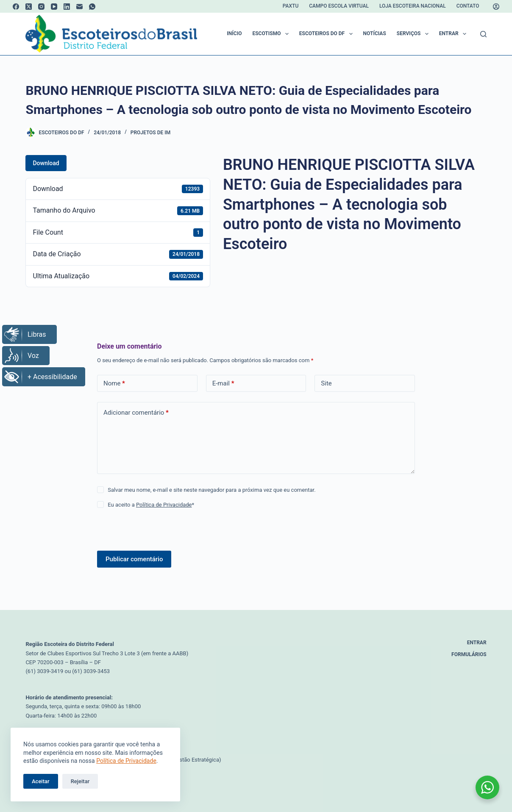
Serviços (414, 34)
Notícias (375, 33)
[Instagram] (41, 7)
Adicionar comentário (136, 413)
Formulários (469, 654)
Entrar (454, 34)
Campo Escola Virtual (339, 6)
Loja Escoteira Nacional (413, 6)
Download (46, 163)
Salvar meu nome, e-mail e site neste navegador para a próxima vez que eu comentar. (211, 490)
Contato (468, 6)
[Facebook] (16, 7)
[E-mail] (79, 7)
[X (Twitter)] (29, 7)
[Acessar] (496, 7)
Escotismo (272, 34)
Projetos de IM (150, 133)
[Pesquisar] (483, 34)
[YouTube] (54, 7)
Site (326, 383)
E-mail (223, 384)
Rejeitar (80, 781)
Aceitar (41, 781)
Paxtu (291, 6)
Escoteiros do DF (328, 34)
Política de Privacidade (126, 761)
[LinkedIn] (67, 7)
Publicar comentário (134, 559)
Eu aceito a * (151, 505)
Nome (114, 384)
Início (234, 33)
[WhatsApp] (92, 7)
